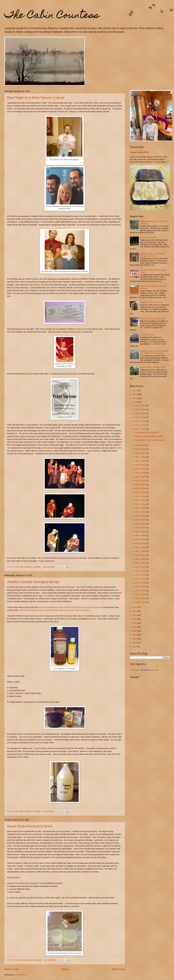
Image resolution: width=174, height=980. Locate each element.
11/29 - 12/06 (141, 587)
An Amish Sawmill (147, 335)
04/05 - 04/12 (141, 465)
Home (65, 969)
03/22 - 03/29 (141, 457)
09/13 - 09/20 (141, 543)
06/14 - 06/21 (141, 504)
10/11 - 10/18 (141, 559)
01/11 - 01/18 (141, 409)
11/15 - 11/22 (141, 579)
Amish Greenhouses (148, 238)
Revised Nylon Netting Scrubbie (153, 319)
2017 (135, 611)
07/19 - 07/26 (141, 512)
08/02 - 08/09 (141, 520)
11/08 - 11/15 (141, 575)
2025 (135, 643)
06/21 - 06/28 (141, 508)
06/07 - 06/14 (141, 500)
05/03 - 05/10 (141, 481)
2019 (135, 619)
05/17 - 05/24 (141, 488)
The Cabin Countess (52, 16)
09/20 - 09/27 (141, 547)
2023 (135, 635)
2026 (135, 647)
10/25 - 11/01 (141, 567)
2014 (135, 398)
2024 (135, 639)
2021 (135, 627)
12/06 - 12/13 (141, 591)
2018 (135, 615)
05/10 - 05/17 (141, 485)
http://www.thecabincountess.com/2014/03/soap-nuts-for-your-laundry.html (70, 607)
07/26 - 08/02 (141, 516)
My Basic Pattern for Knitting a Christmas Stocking (152, 255)
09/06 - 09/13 (141, 539)
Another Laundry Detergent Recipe (33, 582)
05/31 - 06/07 (141, 496)
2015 (135, 402)
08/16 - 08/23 (141, 528)
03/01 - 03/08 (141, 445)
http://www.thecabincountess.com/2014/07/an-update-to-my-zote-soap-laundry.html (54, 610)
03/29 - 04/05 (141, 461)
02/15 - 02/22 (141, 425)
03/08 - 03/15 (141, 449)
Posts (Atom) (21, 975)
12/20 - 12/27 (141, 598)
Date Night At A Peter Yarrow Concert (36, 97)
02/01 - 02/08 (141, 417)
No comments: (49, 567)
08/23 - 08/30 (141, 532)
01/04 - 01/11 (141, 406)
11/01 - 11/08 (141, 571)
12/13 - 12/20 (141, 594)
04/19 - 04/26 (141, 473)
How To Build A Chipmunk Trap (153, 367)
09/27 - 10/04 (141, 551)
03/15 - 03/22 (141, 453)
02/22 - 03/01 (141, 429)
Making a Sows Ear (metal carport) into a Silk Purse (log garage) (154, 352)
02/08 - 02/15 (141, 421)
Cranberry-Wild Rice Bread (151, 302)
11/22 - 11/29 (141, 583)
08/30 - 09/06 (141, 536)
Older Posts (118, 969)
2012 (135, 390)
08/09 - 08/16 (141, 524)
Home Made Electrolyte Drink (30, 826)
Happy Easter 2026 (139, 152)
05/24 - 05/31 (141, 492)
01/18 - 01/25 (141, 413)
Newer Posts (12, 969)
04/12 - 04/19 (141, 469)
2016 (135, 607)
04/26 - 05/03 (141, 477)
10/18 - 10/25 (141, 563)
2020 (135, 623)
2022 (135, 631)
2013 (135, 394)
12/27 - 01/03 (141, 602)
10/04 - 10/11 (141, 555)
